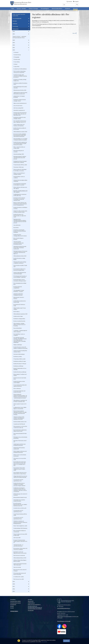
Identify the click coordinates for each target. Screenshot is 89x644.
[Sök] (69, 5)
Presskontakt (31, 610)
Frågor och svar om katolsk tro (34, 605)
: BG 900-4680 (64, 621)
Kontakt (12, 608)
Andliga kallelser (31, 603)
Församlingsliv (13, 605)
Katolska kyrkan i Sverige (16, 603)
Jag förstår (66, 641)
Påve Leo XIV (31, 601)
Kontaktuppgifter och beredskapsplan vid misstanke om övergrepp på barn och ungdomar (35, 607)
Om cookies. (44, 642)
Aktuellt (12, 606)
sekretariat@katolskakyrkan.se (64, 608)
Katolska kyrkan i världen (15, 601)
